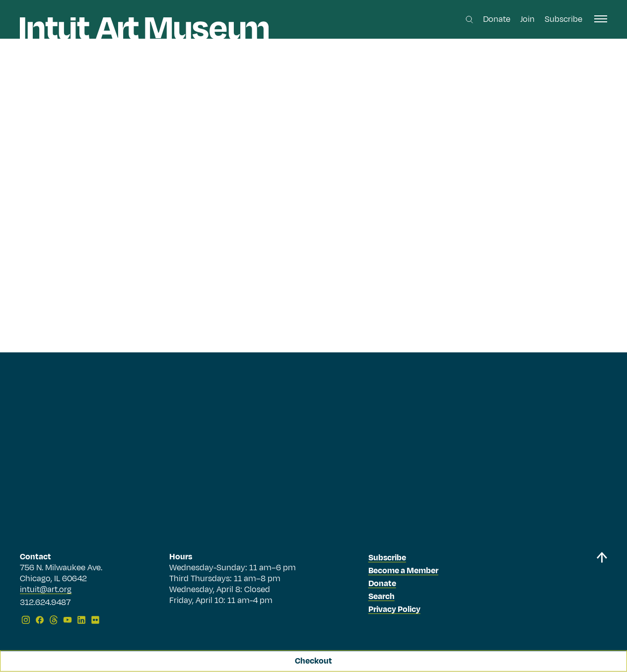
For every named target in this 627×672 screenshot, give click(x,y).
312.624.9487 (45, 603)
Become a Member (403, 571)
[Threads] (54, 620)
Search (382, 597)
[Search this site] (469, 20)
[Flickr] (95, 620)
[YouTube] (68, 620)
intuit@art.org (46, 590)
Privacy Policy (394, 609)
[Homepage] (144, 28)
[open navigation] (601, 19)
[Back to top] (602, 590)
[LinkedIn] (81, 620)
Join (527, 19)
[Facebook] (40, 620)
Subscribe (563, 19)
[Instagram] (26, 620)
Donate (497, 19)
